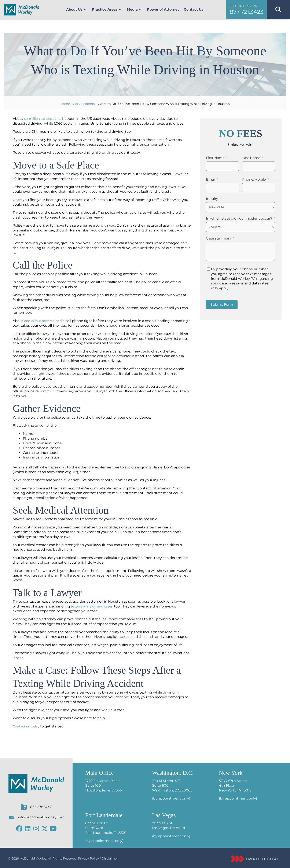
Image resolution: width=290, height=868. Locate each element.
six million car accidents (44, 119)
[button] (85, 9)
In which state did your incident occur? (239, 218)
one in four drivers (39, 321)
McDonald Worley (33, 858)
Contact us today (27, 726)
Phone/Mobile (254, 179)
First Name (215, 158)
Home (65, 104)
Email (211, 179)
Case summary (219, 238)
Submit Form (222, 304)
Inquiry (212, 199)
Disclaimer (110, 858)
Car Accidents (84, 104)
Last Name (251, 158)
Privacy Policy (89, 858)
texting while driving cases (93, 606)
